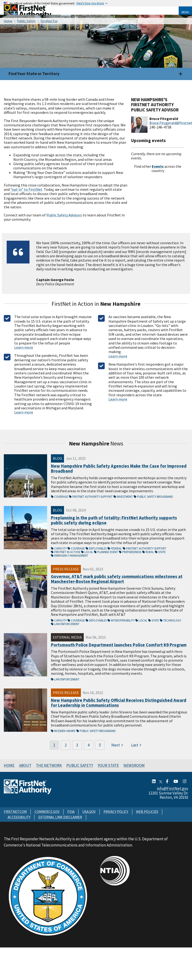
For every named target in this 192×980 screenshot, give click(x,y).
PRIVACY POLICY (116, 812)
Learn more (24, 347)
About (25, 765)
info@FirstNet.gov (172, 789)
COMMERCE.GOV (47, 812)
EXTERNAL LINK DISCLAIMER (60, 817)
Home (9, 765)
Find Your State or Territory (34, 74)
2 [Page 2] (66, 745)
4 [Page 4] (89, 745)
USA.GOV (89, 812)
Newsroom (134, 765)
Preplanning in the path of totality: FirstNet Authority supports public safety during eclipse (114, 520)
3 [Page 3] (77, 745)
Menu (185, 12)
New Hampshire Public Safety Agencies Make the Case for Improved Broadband (119, 469)
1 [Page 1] (54, 745)
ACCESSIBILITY (19, 817)
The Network (49, 765)
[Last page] (137, 745)
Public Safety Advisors (64, 215)
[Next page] (118, 745)
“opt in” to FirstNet (26, 189)
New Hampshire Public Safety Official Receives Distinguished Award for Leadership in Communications (119, 703)
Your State (108, 765)
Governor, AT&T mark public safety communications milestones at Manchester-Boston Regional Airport (117, 579)
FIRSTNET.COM (15, 812)
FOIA (71, 812)
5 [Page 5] (100, 745)
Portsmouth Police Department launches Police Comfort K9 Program (119, 645)
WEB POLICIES (147, 812)
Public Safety (80, 765)
